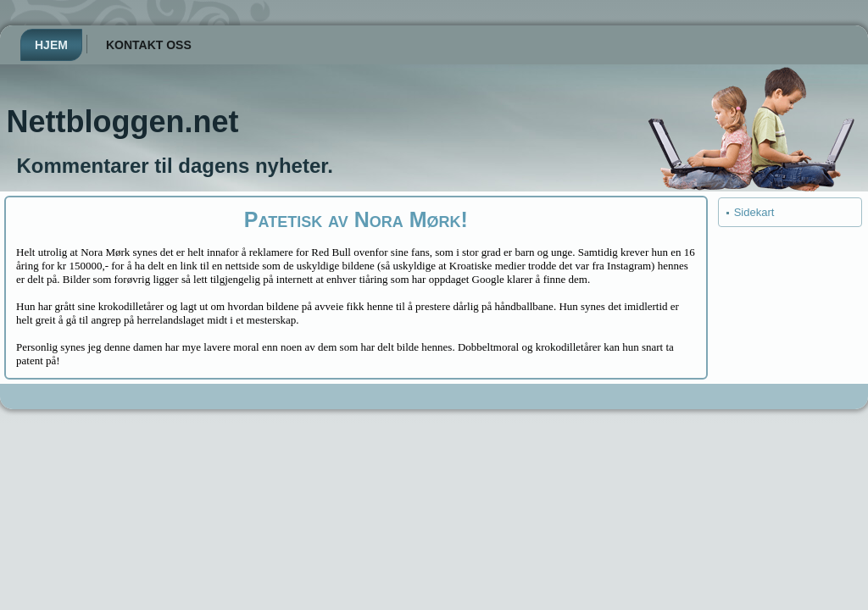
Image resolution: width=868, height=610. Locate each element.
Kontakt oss (149, 45)
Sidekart (754, 212)
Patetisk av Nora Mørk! (356, 219)
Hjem (51, 45)
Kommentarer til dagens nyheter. (175, 166)
